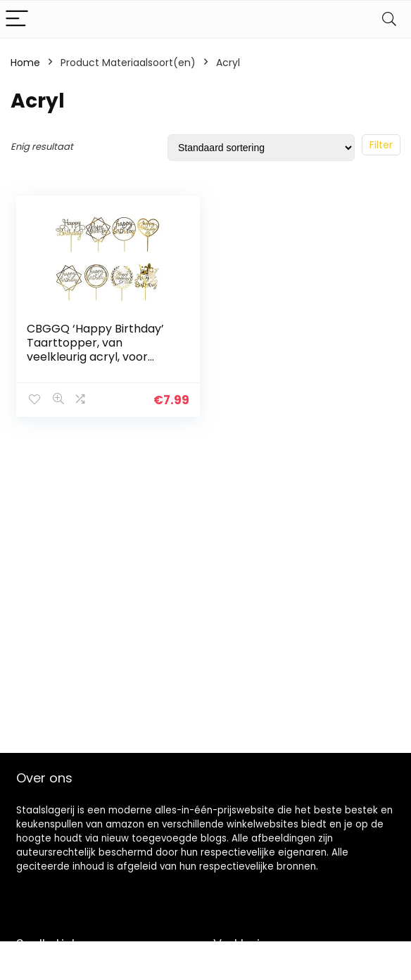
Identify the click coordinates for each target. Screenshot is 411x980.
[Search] (389, 19)
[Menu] (17, 19)
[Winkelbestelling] (261, 148)
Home (25, 63)
